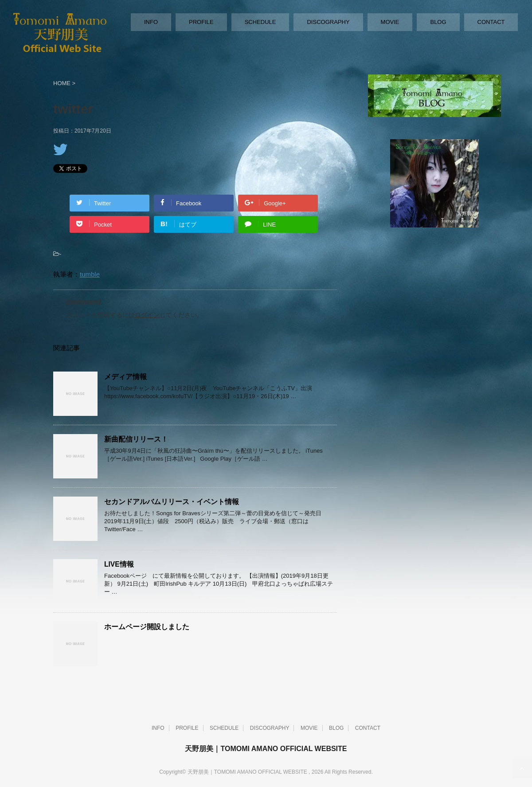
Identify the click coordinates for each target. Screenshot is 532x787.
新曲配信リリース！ (136, 439)
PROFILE (201, 22)
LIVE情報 (119, 564)
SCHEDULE (260, 22)
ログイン (147, 315)
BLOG (438, 22)
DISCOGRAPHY (328, 22)
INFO (151, 22)
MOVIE (390, 22)
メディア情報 (125, 377)
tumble (90, 274)
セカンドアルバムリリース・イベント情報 (172, 502)
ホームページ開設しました (147, 627)
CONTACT (491, 22)
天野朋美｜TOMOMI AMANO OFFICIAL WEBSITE (266, 749)
